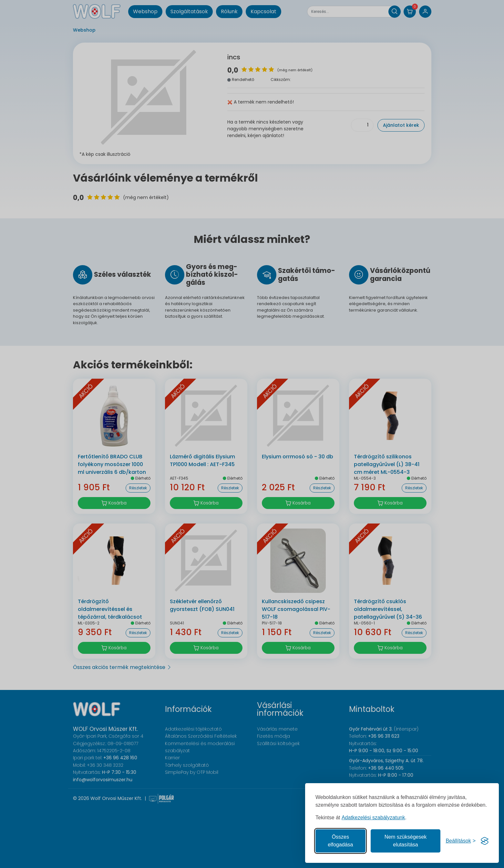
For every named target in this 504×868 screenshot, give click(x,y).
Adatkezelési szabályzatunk (373, 818)
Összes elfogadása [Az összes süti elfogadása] (340, 841)
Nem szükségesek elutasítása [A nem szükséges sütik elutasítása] (406, 841)
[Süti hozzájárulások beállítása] (461, 841)
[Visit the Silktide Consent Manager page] (485, 841)
